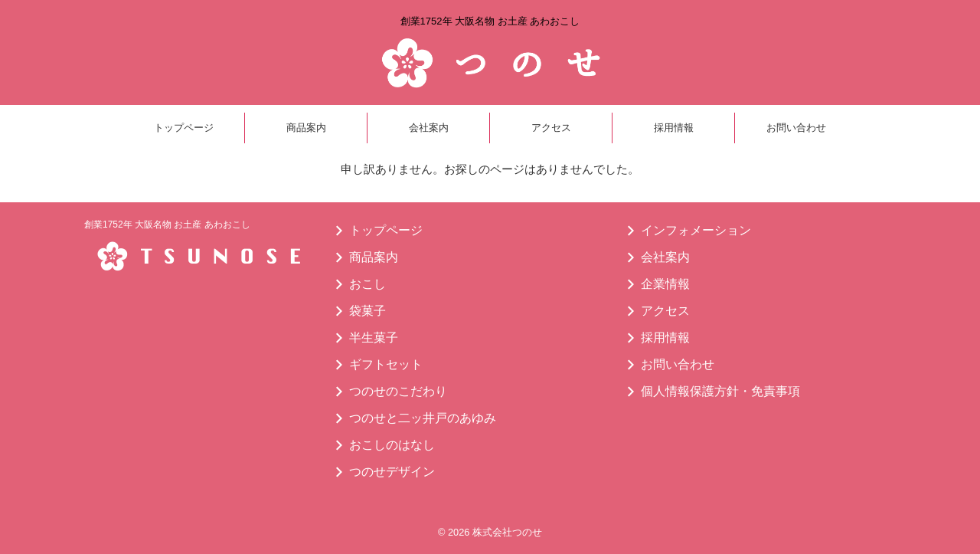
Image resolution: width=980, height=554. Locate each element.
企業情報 (665, 284)
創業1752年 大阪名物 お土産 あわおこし (167, 225)
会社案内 (429, 128)
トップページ (184, 128)
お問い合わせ (796, 128)
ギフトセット (386, 364)
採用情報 (674, 128)
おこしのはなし (392, 445)
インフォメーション (696, 230)
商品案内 (306, 128)
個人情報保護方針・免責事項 (720, 391)
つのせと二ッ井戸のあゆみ (423, 418)
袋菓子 (367, 311)
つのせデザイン (392, 472)
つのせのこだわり (398, 391)
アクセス (551, 128)
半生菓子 (374, 338)
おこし (367, 284)
